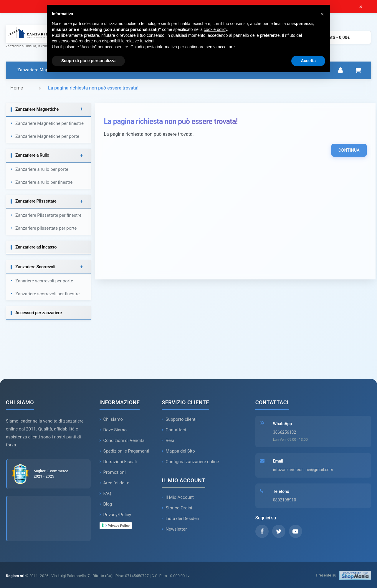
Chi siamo (111, 419)
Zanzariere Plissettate (36, 201)
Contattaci (174, 430)
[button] (322, 14)
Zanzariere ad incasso (36, 247)
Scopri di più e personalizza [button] (88, 61)
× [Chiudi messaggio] (361, 7)
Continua (349, 150)
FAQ (105, 493)
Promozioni (113, 472)
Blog (106, 504)
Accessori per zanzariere (39, 313)
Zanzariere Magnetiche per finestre (49, 123)
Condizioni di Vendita (122, 440)
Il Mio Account (178, 497)
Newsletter (174, 529)
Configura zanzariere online (190, 462)
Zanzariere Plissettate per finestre (48, 215)
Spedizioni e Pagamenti (124, 451)
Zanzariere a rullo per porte (42, 169)
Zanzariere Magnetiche (40, 70)
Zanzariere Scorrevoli (35, 267)
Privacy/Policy (115, 515)
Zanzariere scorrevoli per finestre (47, 294)
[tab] (48, 110)
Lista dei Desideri (180, 519)
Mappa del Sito (178, 451)
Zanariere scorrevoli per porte (44, 281)
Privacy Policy (118, 525)
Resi (168, 440)
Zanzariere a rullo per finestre (44, 182)
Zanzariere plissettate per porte (46, 228)
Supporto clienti (179, 419)
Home (17, 88)
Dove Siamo (113, 430)
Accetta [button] (308, 61)
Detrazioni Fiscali (118, 462)
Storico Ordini (177, 508)
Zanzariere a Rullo (32, 155)
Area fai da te (115, 483)
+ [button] (82, 109)
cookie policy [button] (215, 29)
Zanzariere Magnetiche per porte (47, 136)
